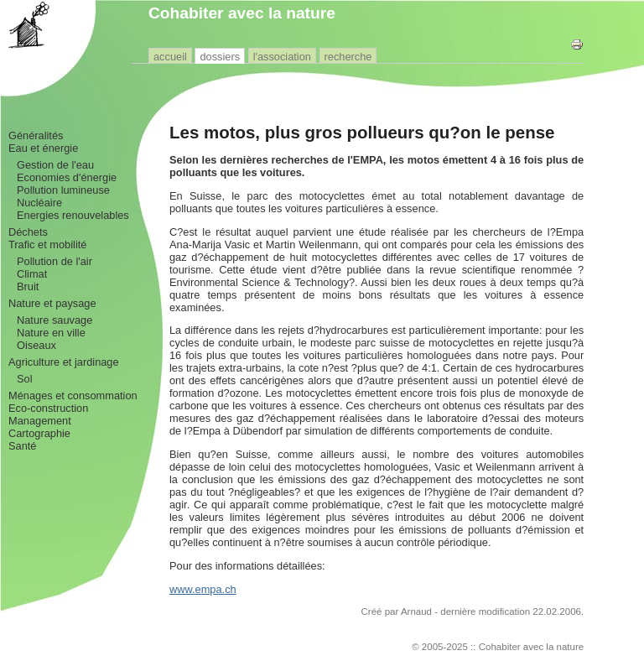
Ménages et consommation (73, 396)
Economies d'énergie (67, 177)
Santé (22, 446)
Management (40, 421)
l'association (282, 57)
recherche (348, 57)
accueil (170, 57)
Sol (25, 379)
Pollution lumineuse (63, 190)
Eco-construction (48, 408)
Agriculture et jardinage (64, 362)
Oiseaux (36, 345)
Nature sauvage (55, 320)
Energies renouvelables (73, 215)
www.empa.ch (203, 589)
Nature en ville (51, 333)
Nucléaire (39, 203)
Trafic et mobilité (47, 245)
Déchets (28, 232)
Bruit (28, 286)
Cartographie (39, 433)
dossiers (220, 57)
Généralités (36, 135)
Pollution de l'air (55, 261)
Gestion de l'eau (55, 165)
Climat (32, 274)
